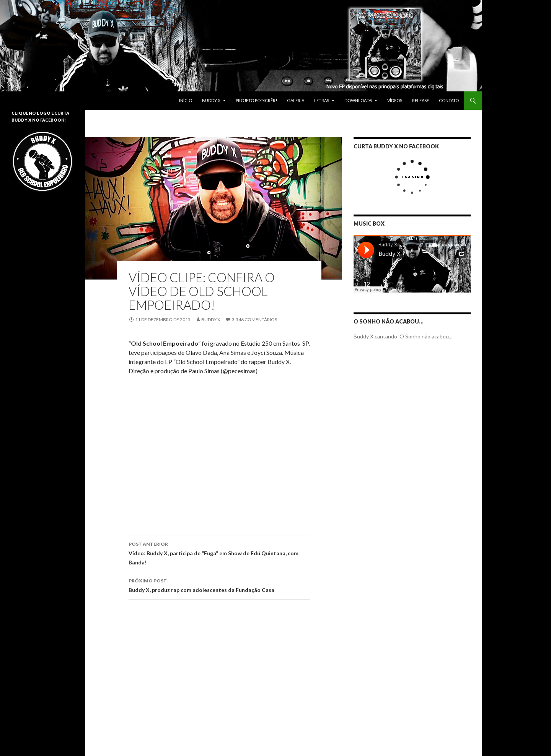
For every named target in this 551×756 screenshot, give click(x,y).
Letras (322, 100)
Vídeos (395, 100)
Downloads (358, 100)
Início (186, 100)
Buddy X (211, 100)
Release (421, 100)
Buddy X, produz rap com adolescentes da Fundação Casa (219, 585)
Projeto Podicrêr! (256, 100)
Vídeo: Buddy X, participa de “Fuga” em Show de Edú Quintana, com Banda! (219, 553)
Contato (449, 100)
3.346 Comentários (254, 319)
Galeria (296, 100)
